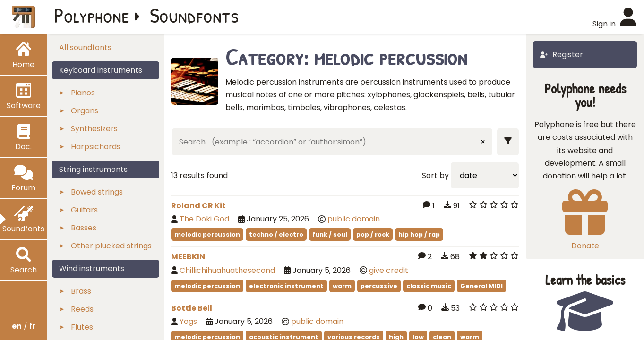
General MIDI (481, 286)
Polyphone (92, 15)
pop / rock (373, 234)
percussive (379, 286)
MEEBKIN (188, 257)
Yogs (188, 321)
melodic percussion (207, 234)
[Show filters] (508, 142)
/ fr (24, 326)
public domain (354, 219)
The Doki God (205, 219)
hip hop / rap (419, 234)
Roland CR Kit (198, 206)
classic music (429, 286)
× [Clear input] (483, 142)
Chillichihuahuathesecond (227, 270)
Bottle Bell (192, 308)
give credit (389, 270)
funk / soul (330, 234)
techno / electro (276, 234)
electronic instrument (286, 286)
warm (342, 286)
